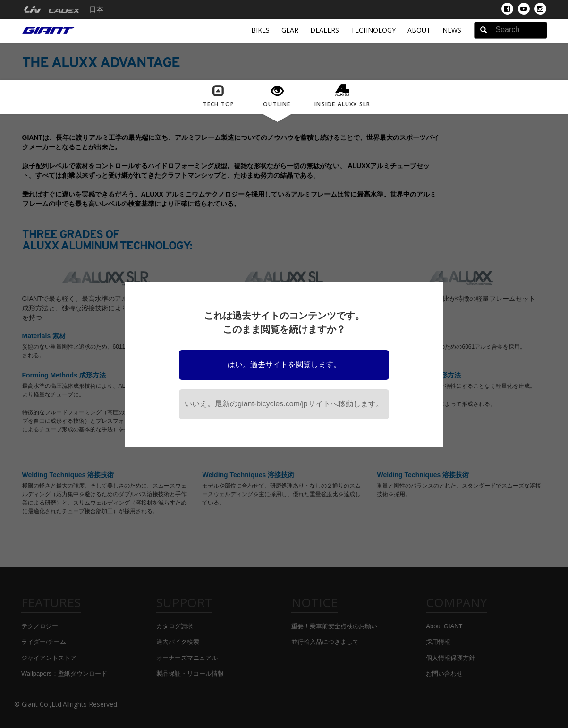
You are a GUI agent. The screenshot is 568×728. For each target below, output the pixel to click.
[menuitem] (32, 9)
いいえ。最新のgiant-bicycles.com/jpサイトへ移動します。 (284, 404)
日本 (96, 9)
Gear (290, 30)
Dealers (325, 30)
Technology (373, 30)
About (419, 30)
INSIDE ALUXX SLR (342, 96)
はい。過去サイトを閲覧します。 (284, 364)
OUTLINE (277, 97)
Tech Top (219, 96)
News (452, 30)
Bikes (260, 30)
